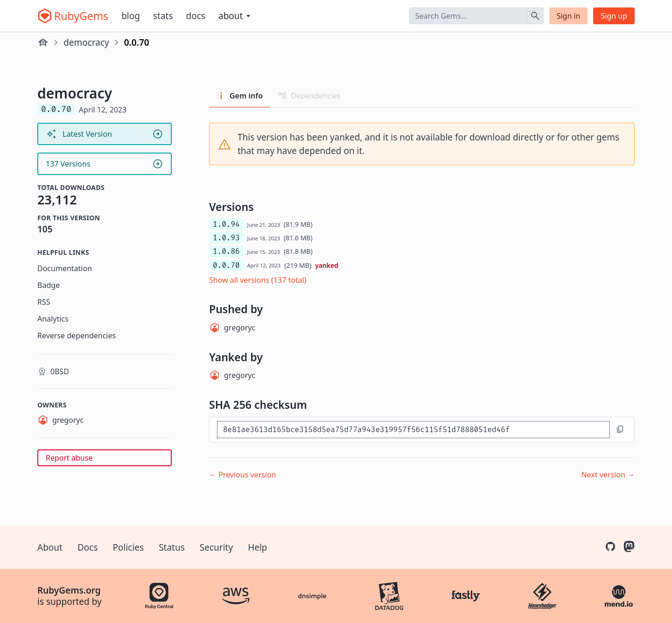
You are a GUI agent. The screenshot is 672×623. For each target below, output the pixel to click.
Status (172, 547)
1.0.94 (226, 224)
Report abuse (69, 458)
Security (216, 547)
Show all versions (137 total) (258, 280)
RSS (44, 302)
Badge (49, 285)
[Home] (43, 42)
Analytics (53, 319)
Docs (196, 16)
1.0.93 (226, 238)
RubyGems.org (69, 590)
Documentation (65, 268)
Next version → (608, 475)
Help (257, 547)
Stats (163, 16)
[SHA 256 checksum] (413, 430)
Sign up (614, 16)
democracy (86, 42)
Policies (129, 547)
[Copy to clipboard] (620, 429)
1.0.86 (226, 251)
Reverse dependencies (77, 336)
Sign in (569, 16)
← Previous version (243, 475)
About (50, 547)
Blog (131, 16)
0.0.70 (226, 265)
